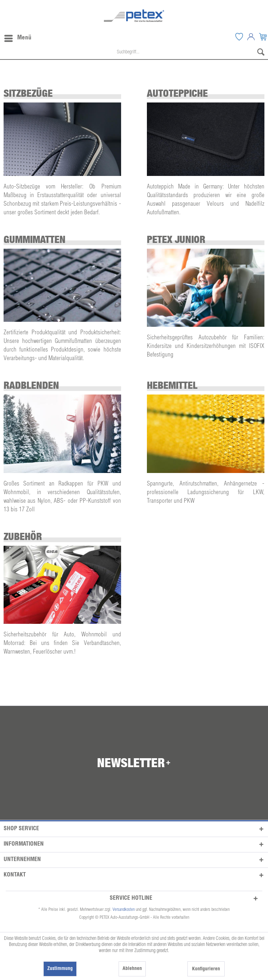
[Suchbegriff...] (134, 53)
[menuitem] (239, 37)
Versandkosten (124, 910)
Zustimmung (60, 969)
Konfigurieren (206, 969)
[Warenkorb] (263, 37)
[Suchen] (261, 53)
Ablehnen (132, 969)
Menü (18, 37)
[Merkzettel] (239, 37)
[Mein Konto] (251, 37)
